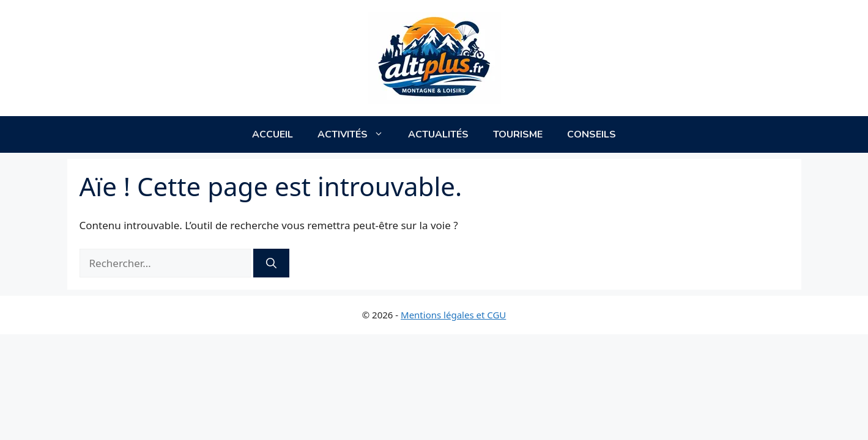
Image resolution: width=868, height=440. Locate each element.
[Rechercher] (271, 263)
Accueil (273, 134)
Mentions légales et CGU (453, 315)
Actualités (438, 134)
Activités (357, 134)
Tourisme (518, 134)
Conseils (592, 134)
